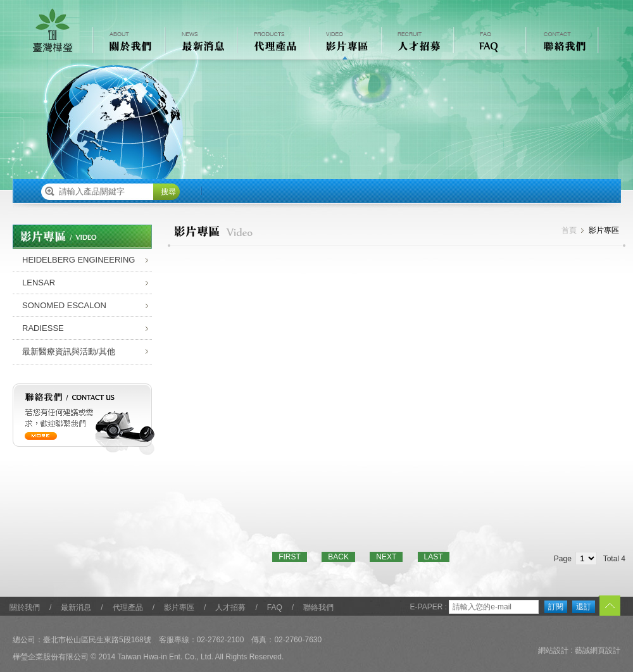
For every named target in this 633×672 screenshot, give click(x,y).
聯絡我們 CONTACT (561, 43)
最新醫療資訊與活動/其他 (69, 352)
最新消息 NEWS (200, 43)
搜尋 (168, 192)
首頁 (569, 230)
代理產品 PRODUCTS (272, 43)
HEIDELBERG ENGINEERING (78, 260)
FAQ (275, 607)
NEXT (386, 557)
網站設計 (553, 650)
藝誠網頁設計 (598, 650)
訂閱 (556, 607)
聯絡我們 (318, 607)
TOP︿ (609, 607)
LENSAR (39, 283)
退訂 (584, 607)
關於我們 (25, 607)
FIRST (290, 557)
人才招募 (230, 607)
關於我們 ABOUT (128, 43)
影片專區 (179, 607)
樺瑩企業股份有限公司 (53, 30)
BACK (338, 557)
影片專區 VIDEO (344, 43)
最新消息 (76, 607)
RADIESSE (43, 328)
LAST (434, 557)
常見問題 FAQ (489, 43)
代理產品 (128, 607)
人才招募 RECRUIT (417, 43)
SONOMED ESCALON (64, 305)
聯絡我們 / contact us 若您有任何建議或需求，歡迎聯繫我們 (84, 419)
